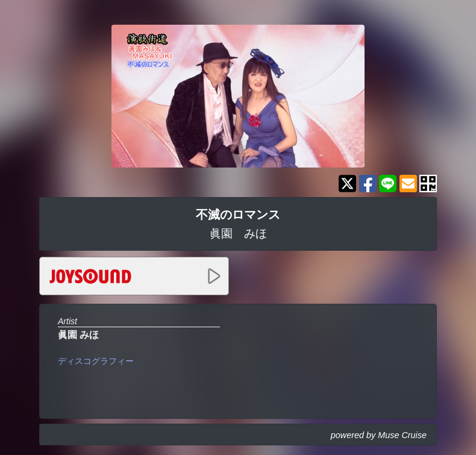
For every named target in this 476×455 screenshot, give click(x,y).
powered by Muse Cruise (379, 435)
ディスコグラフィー (96, 361)
